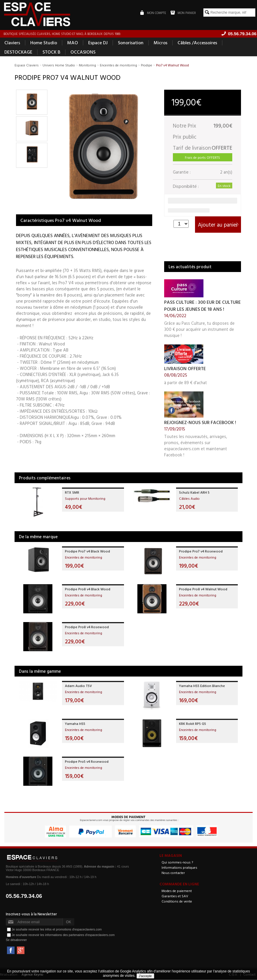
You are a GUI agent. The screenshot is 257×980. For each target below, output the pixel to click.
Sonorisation (131, 43)
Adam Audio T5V (78, 686)
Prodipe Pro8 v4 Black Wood (88, 589)
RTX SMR (72, 492)
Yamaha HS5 (75, 723)
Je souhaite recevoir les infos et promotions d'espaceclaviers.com (57, 929)
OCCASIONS (83, 52)
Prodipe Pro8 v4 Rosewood (87, 627)
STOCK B (51, 52)
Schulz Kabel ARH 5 (194, 492)
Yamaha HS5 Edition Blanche (202, 686)
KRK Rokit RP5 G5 (193, 723)
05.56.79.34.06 (24, 896)
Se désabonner (16, 940)
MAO (73, 43)
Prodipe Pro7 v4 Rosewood (201, 551)
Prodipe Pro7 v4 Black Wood (87, 551)
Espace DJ (98, 43)
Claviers (12, 43)
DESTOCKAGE (18, 52)
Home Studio (44, 43)
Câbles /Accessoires (197, 43)
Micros (161, 43)
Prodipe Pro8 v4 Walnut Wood (203, 589)
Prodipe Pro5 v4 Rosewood (87, 761)
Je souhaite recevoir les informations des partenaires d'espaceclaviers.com (63, 935)
